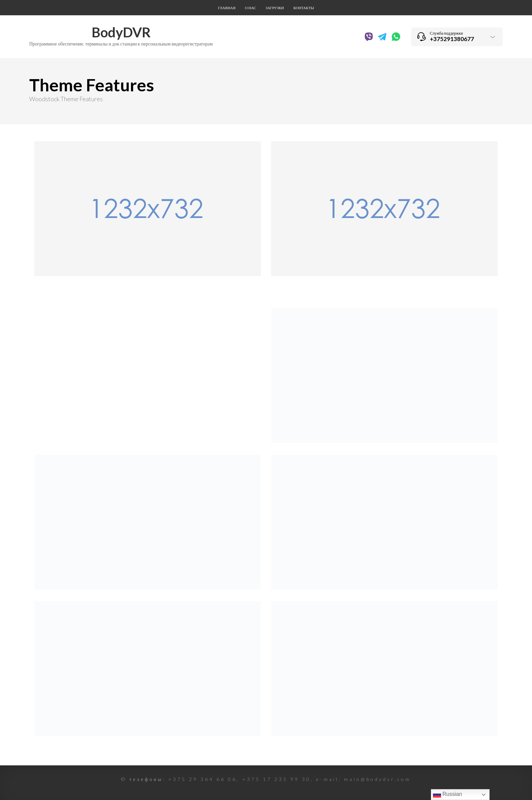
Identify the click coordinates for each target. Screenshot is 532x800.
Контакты (304, 8)
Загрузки (275, 8)
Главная (227, 8)
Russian (448, 795)
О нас (251, 8)
